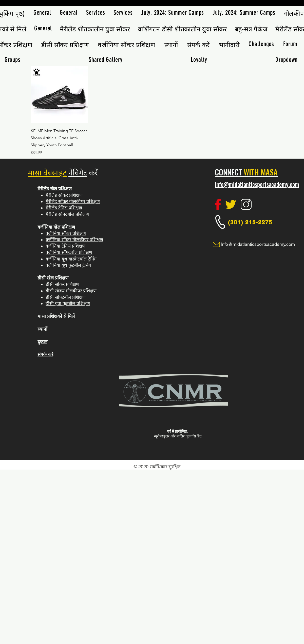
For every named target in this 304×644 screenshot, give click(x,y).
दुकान (42, 342)
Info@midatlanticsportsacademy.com (257, 184)
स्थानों (42, 329)
